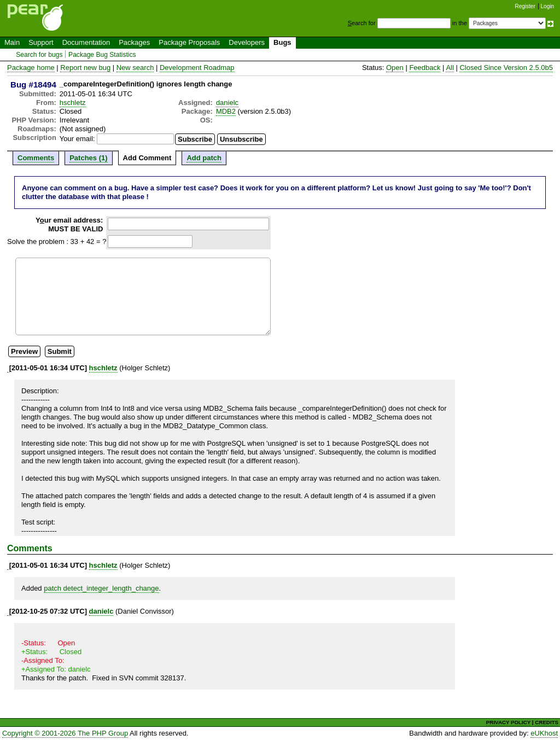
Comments (36, 158)
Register (525, 6)
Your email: (77, 139)
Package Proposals (189, 42)
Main (12, 42)
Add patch (204, 158)
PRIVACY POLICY (508, 722)
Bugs (282, 42)
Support (41, 42)
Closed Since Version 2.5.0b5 (506, 68)
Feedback (425, 68)
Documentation (86, 42)
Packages (134, 42)
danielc (227, 103)
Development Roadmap (197, 68)
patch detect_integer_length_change (101, 588)
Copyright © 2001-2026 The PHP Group (65, 733)
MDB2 (226, 111)
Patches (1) (88, 158)
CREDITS (547, 722)
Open (395, 68)
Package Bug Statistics (102, 55)
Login (547, 6)
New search (135, 68)
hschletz (73, 103)
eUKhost (544, 733)
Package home (31, 68)
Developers (247, 42)
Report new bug (85, 68)
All (450, 68)
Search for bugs (39, 55)
